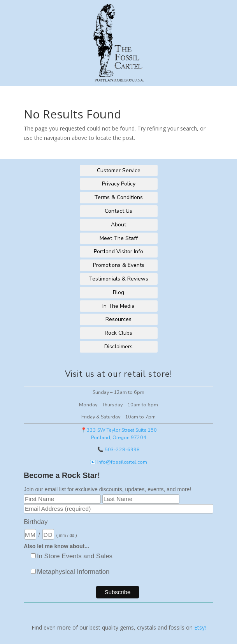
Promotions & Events (119, 265)
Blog (119, 292)
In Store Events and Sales (75, 556)
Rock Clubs (119, 333)
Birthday (36, 522)
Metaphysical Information (73, 572)
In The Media (119, 306)
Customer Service (119, 170)
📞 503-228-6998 (119, 449)
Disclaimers (119, 347)
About (119, 225)
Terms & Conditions (119, 197)
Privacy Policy (119, 184)
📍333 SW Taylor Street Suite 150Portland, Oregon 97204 (119, 434)
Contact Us (119, 211)
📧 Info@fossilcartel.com (119, 462)
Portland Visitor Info (119, 251)
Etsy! (200, 627)
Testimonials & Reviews (119, 279)
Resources (119, 319)
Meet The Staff (119, 238)
